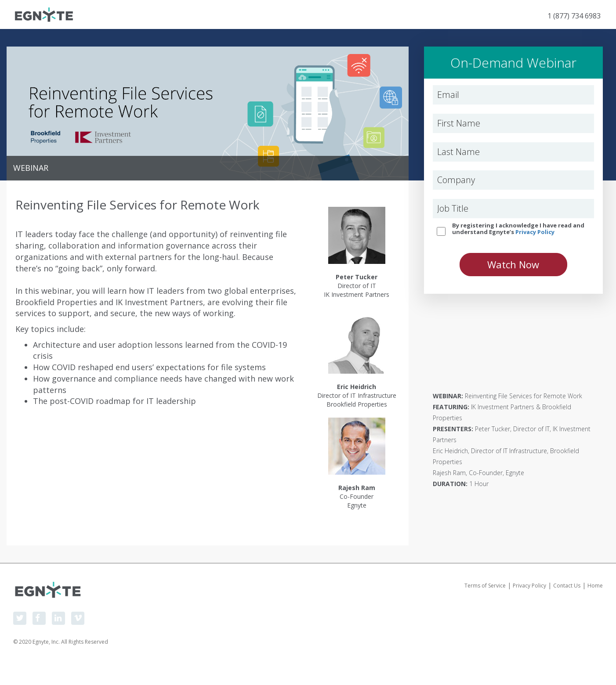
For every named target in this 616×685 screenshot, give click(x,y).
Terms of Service (485, 586)
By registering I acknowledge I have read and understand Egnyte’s (518, 229)
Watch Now (513, 264)
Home (595, 586)
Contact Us (567, 586)
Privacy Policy (535, 232)
